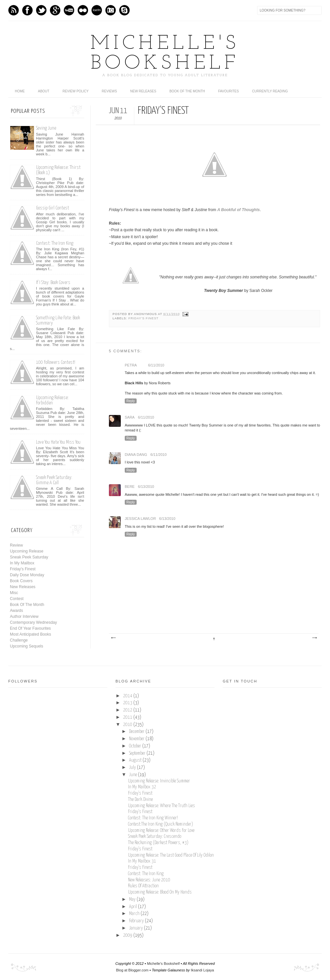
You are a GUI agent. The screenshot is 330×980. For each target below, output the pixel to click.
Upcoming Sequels (27, 646)
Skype (124, 10)
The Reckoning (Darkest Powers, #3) (158, 843)
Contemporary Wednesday (33, 622)
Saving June (46, 128)
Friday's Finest (143, 318)
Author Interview (24, 616)
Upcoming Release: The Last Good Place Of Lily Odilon (171, 855)
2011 (128, 717)
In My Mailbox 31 (142, 861)
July (133, 768)
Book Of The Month (187, 91)
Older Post (314, 638)
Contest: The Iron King (55, 243)
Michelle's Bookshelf (165, 54)
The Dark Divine (140, 800)
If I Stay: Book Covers (53, 283)
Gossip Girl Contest (52, 208)
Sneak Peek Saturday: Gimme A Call (54, 480)
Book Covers (21, 581)
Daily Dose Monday (27, 575)
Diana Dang (136, 455)
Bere (130, 487)
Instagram (111, 10)
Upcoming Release (27, 551)
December (137, 732)
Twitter (41, 10)
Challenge (19, 640)
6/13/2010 (146, 487)
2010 (128, 725)
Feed (14, 10)
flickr (83, 10)
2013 (128, 703)
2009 (128, 935)
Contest (17, 599)
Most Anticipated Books (31, 634)
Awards (16, 611)
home (20, 91)
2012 (128, 710)
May (133, 900)
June (133, 775)
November (137, 739)
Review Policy (75, 91)
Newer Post (113, 638)
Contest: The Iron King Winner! (153, 818)
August (136, 760)
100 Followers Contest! (56, 362)
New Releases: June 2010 (149, 880)
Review (16, 545)
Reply (131, 401)
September (138, 753)
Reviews (109, 91)
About (44, 91)
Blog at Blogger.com (132, 970)
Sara (130, 417)
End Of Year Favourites (30, 628)
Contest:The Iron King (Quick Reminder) (161, 824)
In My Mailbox (22, 563)
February (137, 921)
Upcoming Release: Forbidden (52, 400)
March (135, 914)
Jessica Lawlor (140, 519)
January (136, 928)
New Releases (143, 91)
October (136, 746)
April (133, 907)
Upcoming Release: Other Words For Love (161, 831)
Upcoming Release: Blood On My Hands (160, 892)
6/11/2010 (156, 365)
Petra (131, 365)
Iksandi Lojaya (202, 970)
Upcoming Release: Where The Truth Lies (162, 806)
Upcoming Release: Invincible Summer (159, 781)
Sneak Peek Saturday (29, 557)
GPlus (55, 10)
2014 (128, 696)
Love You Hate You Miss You (58, 442)
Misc (14, 593)
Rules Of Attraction (143, 886)
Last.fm (97, 10)
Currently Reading (270, 91)
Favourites (229, 91)
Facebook (27, 10)
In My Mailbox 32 (142, 787)
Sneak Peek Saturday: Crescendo (155, 837)
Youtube (69, 10)
